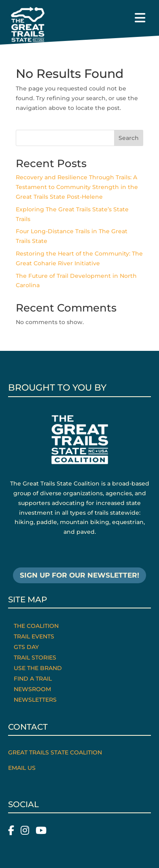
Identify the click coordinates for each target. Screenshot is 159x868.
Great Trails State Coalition (55, 752)
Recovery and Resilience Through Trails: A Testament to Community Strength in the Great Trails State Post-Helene (77, 187)
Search (129, 138)
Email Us (22, 768)
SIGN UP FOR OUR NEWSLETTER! (79, 575)
